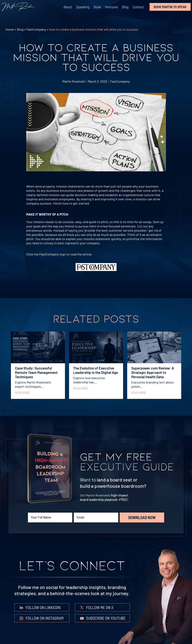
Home (10, 29)
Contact (138, 7)
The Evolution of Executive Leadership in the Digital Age (96, 370)
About (68, 7)
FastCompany (36, 29)
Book (97, 7)
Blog (125, 7)
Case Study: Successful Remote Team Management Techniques (36, 372)
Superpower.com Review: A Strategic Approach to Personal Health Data (153, 372)
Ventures (111, 7)
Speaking (83, 7)
